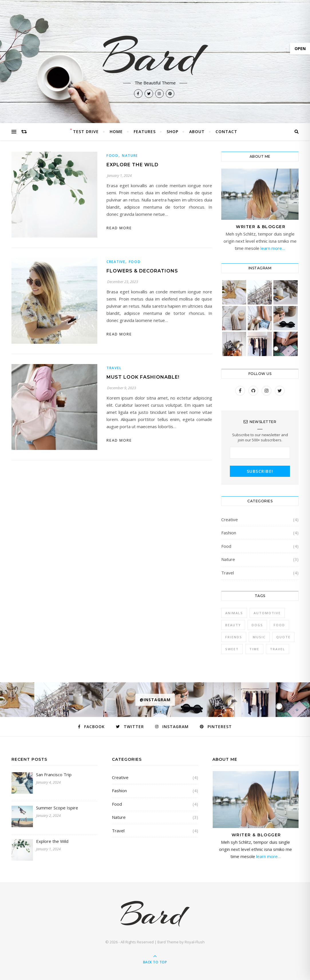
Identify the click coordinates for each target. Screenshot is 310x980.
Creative (116, 262)
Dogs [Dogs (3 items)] (257, 625)
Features (145, 132)
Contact (226, 132)
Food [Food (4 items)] (279, 625)
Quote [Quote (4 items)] (283, 637)
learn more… (272, 248)
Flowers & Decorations (142, 271)
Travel (114, 368)
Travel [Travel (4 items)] (278, 649)
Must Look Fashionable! (143, 377)
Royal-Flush (195, 942)
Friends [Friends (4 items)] (234, 637)
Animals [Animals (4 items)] (234, 613)
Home (116, 132)
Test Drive (86, 132)
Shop (172, 132)
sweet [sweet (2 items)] (232, 649)
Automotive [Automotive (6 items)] (267, 613)
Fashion (229, 533)
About (197, 132)
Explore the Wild (133, 165)
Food (112, 156)
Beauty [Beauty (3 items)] (233, 625)
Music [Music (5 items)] (259, 637)
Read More (119, 228)
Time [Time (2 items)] (254, 649)
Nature (130, 156)
